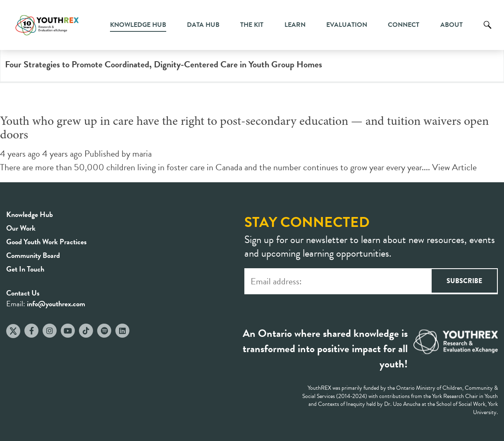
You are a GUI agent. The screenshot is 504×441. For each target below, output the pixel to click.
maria (142, 154)
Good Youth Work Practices (47, 242)
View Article (454, 167)
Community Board (33, 255)
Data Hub (203, 25)
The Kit (252, 25)
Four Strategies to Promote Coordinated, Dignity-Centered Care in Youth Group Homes (164, 64)
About (451, 25)
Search (487, 31)
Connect (404, 25)
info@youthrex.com (56, 304)
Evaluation (347, 25)
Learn (295, 25)
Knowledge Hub (138, 25)
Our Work (21, 228)
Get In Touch (25, 269)
